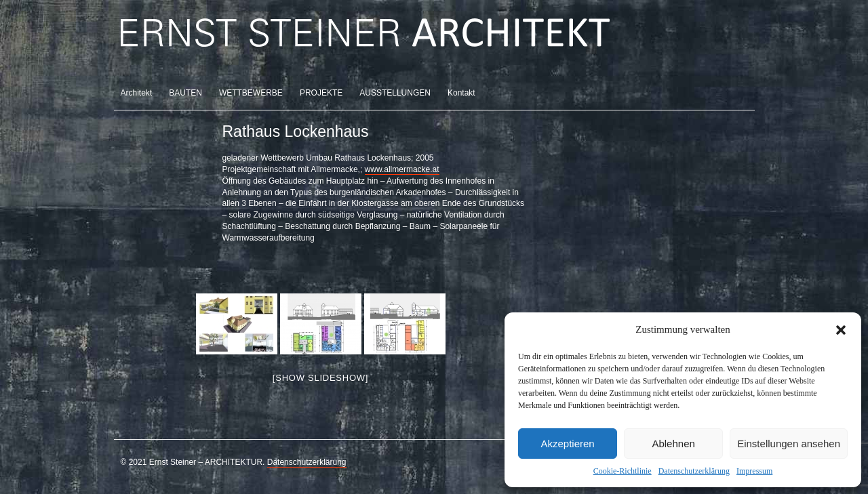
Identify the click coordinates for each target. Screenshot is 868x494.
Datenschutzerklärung (694, 471)
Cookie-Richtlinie (623, 471)
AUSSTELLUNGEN (395, 93)
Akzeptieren (567, 444)
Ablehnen (673, 444)
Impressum (754, 471)
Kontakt (461, 93)
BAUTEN (185, 93)
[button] (841, 330)
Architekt (137, 93)
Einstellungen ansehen (789, 444)
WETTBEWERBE (251, 93)
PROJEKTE (321, 93)
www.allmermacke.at (402, 169)
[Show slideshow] (320, 378)
